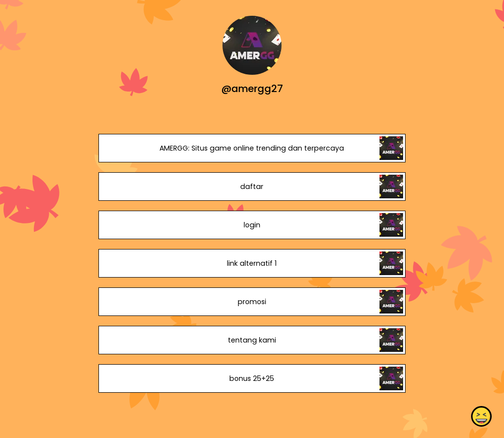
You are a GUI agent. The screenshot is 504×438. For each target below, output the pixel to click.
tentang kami (252, 340)
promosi (252, 302)
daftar (252, 187)
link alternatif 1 (252, 263)
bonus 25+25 (252, 378)
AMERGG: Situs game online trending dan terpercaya (252, 148)
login (252, 225)
